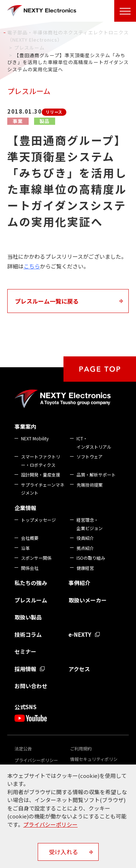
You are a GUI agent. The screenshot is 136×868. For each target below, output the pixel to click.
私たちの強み (31, 583)
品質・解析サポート (96, 475)
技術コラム (28, 634)
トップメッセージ (38, 520)
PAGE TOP (100, 369)
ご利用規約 (81, 748)
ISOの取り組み (91, 558)
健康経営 (85, 568)
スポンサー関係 (36, 558)
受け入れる (63, 852)
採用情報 (25, 669)
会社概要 (30, 538)
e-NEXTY (80, 634)
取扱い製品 (28, 617)
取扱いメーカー (88, 600)
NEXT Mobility (35, 438)
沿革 (25, 548)
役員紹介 (85, 538)
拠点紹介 (85, 548)
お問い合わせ (31, 686)
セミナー (25, 651)
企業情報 (25, 508)
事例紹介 (79, 583)
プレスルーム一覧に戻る (47, 301)
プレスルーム (31, 600)
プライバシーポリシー (36, 760)
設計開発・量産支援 (41, 475)
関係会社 (30, 568)
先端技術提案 (90, 485)
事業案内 (25, 426)
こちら (32, 266)
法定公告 (23, 748)
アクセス (79, 669)
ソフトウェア (90, 456)
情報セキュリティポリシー (94, 762)
